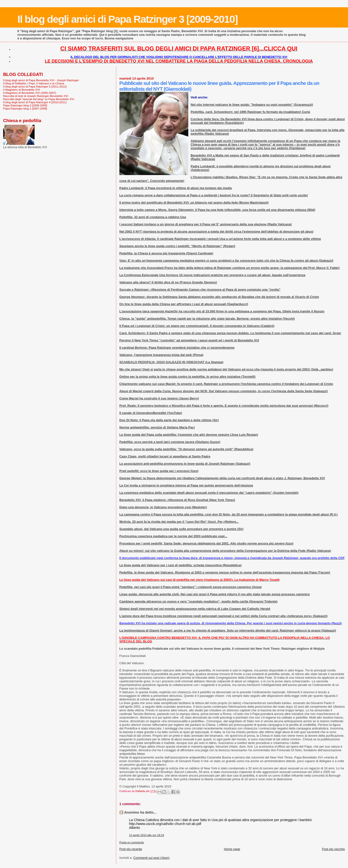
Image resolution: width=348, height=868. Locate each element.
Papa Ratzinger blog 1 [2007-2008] (25, 108)
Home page (232, 849)
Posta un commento (132, 842)
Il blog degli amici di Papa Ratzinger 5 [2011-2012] (35, 86)
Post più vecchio (333, 849)
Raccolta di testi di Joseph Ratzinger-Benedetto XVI (36, 96)
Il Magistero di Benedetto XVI (22, 90)
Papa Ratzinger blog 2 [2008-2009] (25, 105)
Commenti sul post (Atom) (152, 858)
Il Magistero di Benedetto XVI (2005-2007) (30, 93)
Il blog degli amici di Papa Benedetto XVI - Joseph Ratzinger (41, 80)
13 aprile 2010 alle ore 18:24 (147, 835)
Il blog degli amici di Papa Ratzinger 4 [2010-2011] (35, 102)
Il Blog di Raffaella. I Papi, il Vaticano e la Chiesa (34, 83)
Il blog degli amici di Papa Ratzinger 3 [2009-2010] (127, 19)
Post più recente (131, 849)
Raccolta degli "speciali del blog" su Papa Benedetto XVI (39, 99)
